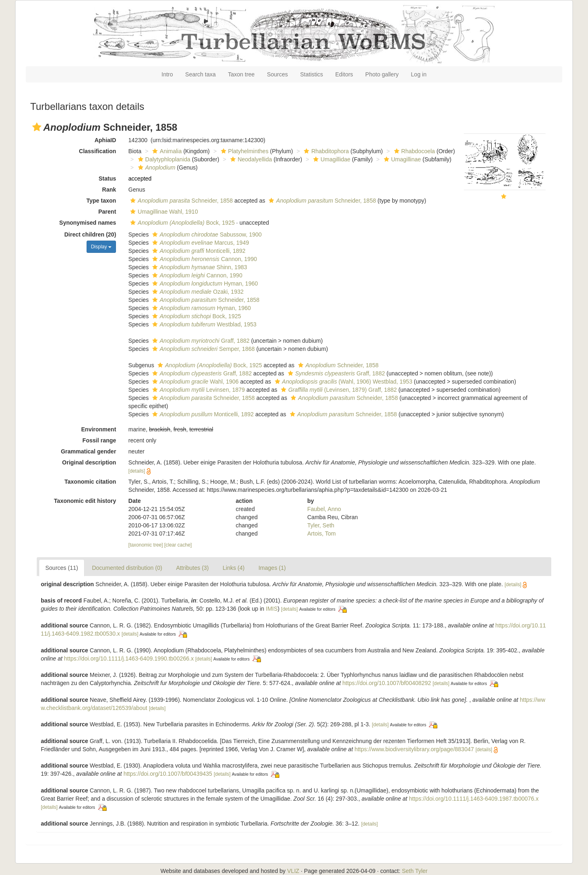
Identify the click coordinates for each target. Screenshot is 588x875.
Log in (419, 74)
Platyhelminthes (244, 151)
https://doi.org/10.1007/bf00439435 (168, 774)
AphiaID (105, 140)
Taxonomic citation (90, 482)
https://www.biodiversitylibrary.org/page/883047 (414, 749)
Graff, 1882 (200, 341)
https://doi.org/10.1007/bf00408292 (386, 683)
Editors (344, 74)
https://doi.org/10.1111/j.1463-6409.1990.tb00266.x (129, 658)
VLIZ (293, 871)
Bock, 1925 (181, 223)
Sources (277, 74)
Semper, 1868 (203, 349)
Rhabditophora (325, 151)
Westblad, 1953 (203, 324)
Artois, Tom (322, 533)
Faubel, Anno (324, 509)
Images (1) (272, 568)
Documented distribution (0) (127, 568)
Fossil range (99, 440)
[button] (37, 127)
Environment (99, 429)
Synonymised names (88, 223)
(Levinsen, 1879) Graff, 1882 (338, 390)
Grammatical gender (88, 451)
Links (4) (234, 568)
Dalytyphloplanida (163, 159)
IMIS (272, 609)
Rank (109, 190)
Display (101, 247)
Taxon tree (241, 74)
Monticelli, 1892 (198, 251)
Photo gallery (382, 74)
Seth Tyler (415, 871)
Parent (107, 212)
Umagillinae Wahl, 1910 (163, 212)
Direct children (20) (90, 234)
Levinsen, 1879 (198, 390)
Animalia (166, 151)
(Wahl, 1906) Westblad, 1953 (343, 382)
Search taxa (201, 74)
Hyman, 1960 (204, 283)
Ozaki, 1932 (197, 292)
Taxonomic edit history (85, 501)
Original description (89, 462)
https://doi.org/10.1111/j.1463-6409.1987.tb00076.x (474, 799)
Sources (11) (62, 568)
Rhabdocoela (414, 151)
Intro (167, 74)
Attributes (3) (192, 568)
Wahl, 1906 (194, 382)
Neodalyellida (250, 159)
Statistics (312, 74)
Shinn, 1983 (199, 267)
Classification (97, 151)
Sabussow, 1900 (206, 234)
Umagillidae (331, 159)
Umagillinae (401, 159)
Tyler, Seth (321, 525)
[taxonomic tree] (146, 545)
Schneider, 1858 (180, 201)
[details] (137, 471)
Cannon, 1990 (204, 259)
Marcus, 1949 (200, 243)
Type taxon (101, 201)
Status (108, 179)
